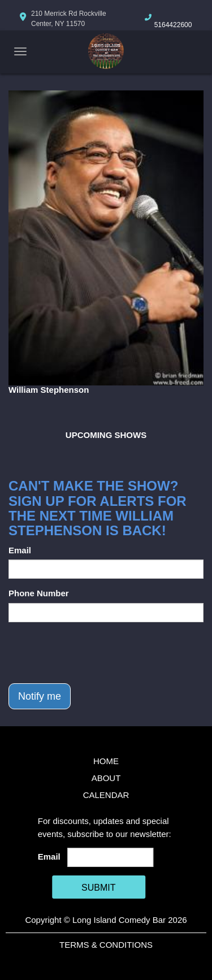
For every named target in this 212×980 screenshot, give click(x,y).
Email (20, 550)
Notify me (40, 696)
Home (106, 761)
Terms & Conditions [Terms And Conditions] (106, 945)
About (106, 778)
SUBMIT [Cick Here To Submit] (98, 888)
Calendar (106, 795)
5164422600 (173, 25)
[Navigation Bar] (20, 51)
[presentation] (94, 653)
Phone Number (39, 593)
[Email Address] (110, 857)
